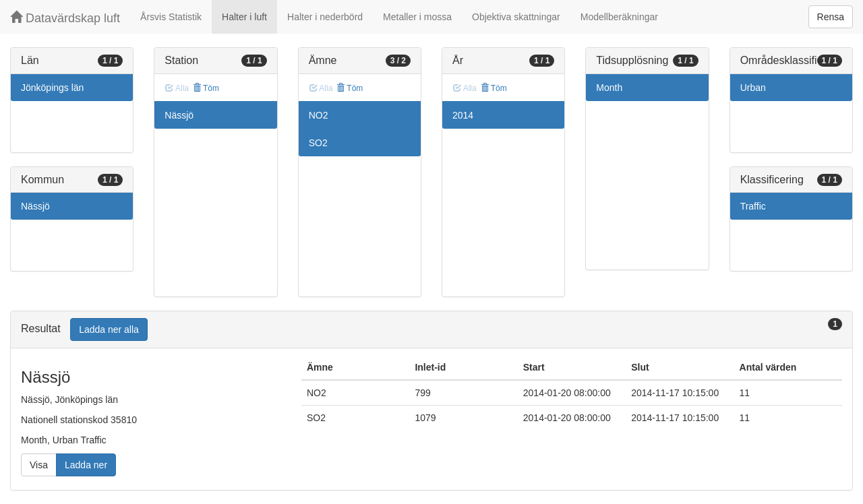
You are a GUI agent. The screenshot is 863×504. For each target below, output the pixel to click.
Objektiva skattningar (516, 17)
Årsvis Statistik (171, 17)
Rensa (831, 17)
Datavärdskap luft (65, 18)
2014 (463, 115)
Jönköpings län (52, 88)
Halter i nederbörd (325, 17)
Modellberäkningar (619, 17)
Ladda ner (86, 465)
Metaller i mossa (417, 17)
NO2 (319, 115)
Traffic (753, 206)
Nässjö (35, 206)
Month (609, 88)
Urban (753, 88)
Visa (39, 465)
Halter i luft (244, 17)
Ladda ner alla (109, 329)
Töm (206, 88)
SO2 (318, 143)
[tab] (431, 330)
